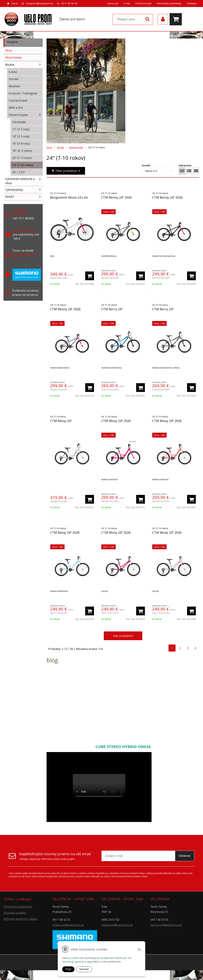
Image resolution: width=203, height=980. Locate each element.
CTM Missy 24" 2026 (116, 421)
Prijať (68, 969)
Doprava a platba (15, 913)
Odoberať (185, 856)
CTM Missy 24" (61, 421)
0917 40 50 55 (69, 3)
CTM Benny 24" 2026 (116, 197)
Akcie (9, 50)
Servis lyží (113, 3)
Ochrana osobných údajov (21, 919)
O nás (127, 3)
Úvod (14, 3)
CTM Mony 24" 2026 (65, 532)
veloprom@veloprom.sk (40, 3)
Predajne (192, 3)
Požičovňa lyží (143, 3)
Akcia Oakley (13, 58)
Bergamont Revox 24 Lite (69, 197)
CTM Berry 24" (112, 309)
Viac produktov (123, 636)
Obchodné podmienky (169, 3)
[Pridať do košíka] (90, 276)
